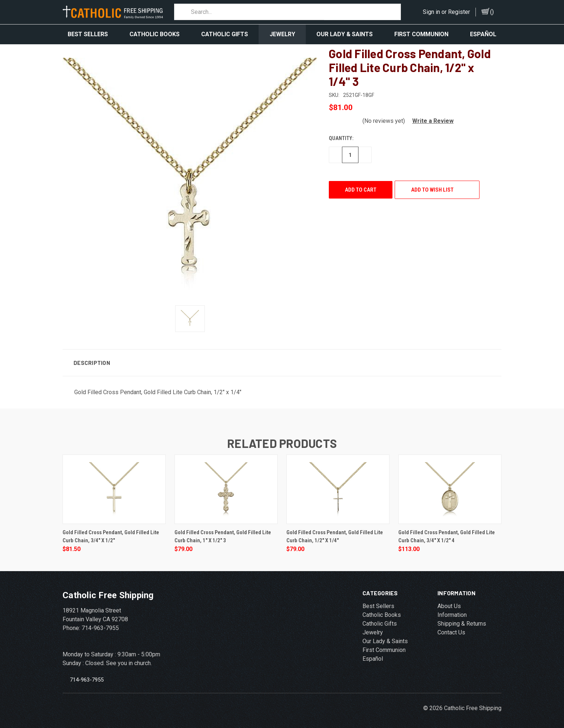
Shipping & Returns (462, 618)
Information (452, 609)
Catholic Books (155, 34)
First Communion (421, 34)
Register (459, 12)
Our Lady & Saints (345, 34)
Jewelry (282, 34)
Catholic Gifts (225, 34)
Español (483, 34)
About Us (449, 601)
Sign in (431, 12)
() (492, 12)
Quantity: (341, 133)
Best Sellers (88, 34)
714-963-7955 (87, 674)
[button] (430, 115)
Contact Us (451, 627)
